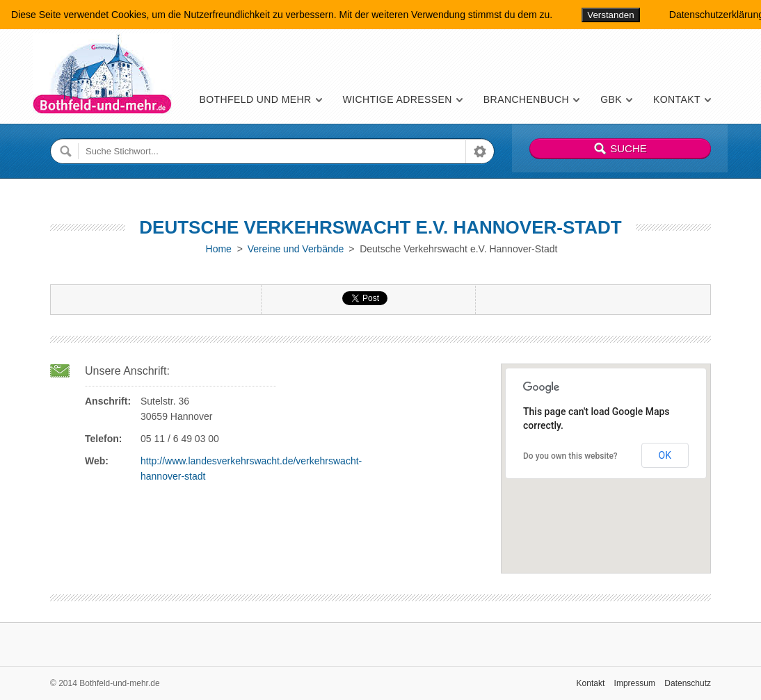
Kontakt (677, 99)
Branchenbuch (526, 99)
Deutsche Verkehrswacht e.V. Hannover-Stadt (380, 227)
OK (665, 455)
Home (219, 249)
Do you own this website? (570, 456)
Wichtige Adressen (398, 99)
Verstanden (610, 15)
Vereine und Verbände (296, 249)
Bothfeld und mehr (255, 99)
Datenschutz (688, 683)
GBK (611, 99)
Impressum (635, 683)
